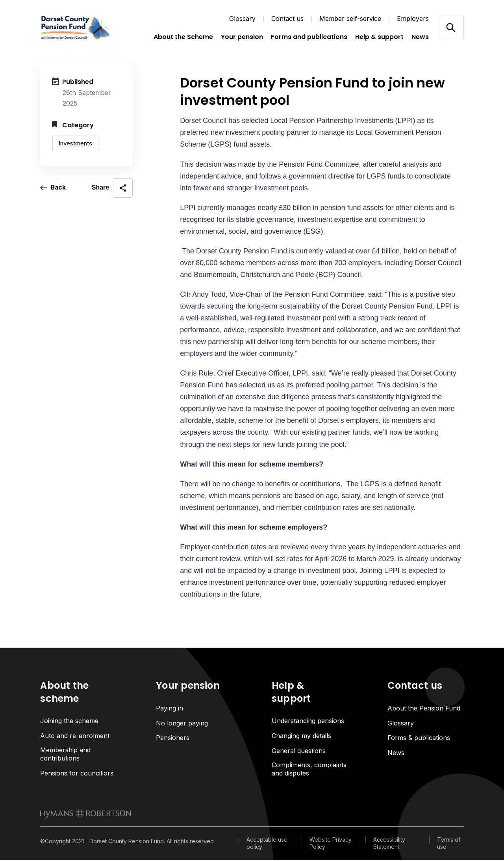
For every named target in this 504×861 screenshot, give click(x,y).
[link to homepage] (86, 814)
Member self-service (350, 19)
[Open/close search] (451, 27)
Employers (413, 19)
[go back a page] (53, 188)
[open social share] (112, 188)
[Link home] (80, 28)
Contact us (287, 19)
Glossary (242, 19)
